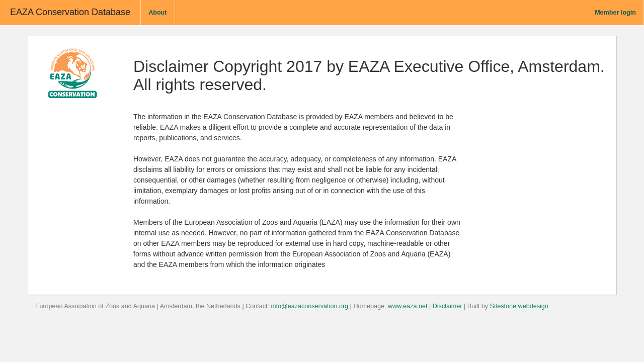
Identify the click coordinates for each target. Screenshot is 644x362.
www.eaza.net (408, 306)
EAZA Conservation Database (70, 12)
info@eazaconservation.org (310, 306)
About (157, 13)
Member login (615, 13)
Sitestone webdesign (519, 306)
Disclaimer (448, 306)
